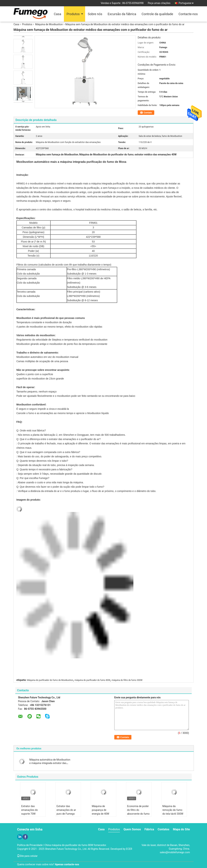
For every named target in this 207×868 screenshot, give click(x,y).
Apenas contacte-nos (67, 864)
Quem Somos (132, 829)
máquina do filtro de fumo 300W (127, 680)
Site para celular (27, 856)
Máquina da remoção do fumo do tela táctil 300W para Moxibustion (173, 812)
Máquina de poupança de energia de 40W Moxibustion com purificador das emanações (102, 816)
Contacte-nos (188, 14)
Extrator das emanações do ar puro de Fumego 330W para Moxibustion (66, 814)
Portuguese (186, 3)
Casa (58, 14)
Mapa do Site (181, 829)
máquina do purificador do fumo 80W (92, 680)
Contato (148, 113)
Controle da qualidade (157, 14)
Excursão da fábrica (122, 14)
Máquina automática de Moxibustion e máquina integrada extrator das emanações (50, 763)
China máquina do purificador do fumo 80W (69, 845)
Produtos (73, 14)
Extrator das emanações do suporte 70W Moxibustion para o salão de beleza (32, 814)
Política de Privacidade (30, 845)
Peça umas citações (159, 3)
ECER (129, 849)
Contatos (164, 829)
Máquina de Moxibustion (49, 24)
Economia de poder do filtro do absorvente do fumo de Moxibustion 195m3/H (138, 814)
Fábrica (149, 829)
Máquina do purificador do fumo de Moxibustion (50, 680)
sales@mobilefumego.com (175, 852)
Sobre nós (95, 14)
